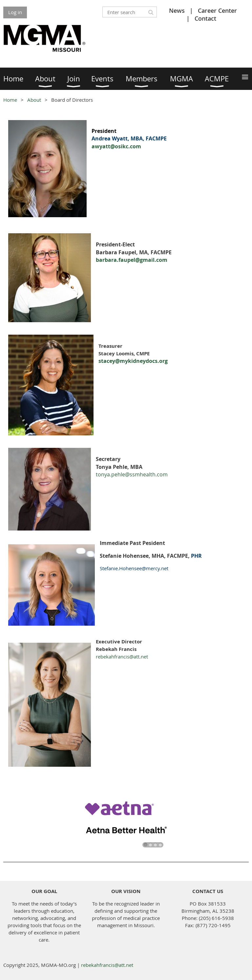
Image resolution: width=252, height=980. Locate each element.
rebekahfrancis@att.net (122, 657)
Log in (15, 12)
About (34, 100)
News (177, 10)
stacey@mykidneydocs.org (133, 361)
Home (10, 100)
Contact (205, 18)
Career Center (217, 10)
